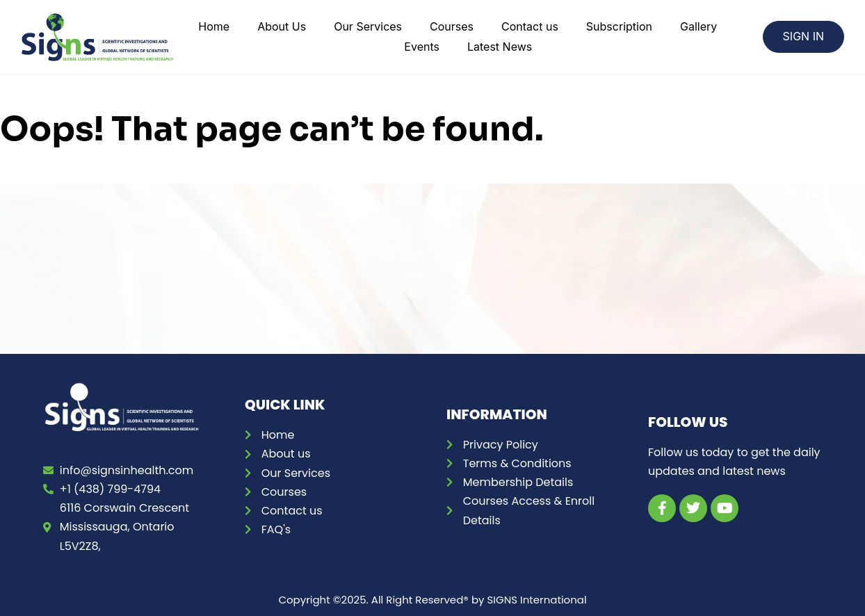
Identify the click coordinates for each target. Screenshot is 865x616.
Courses (452, 26)
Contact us (530, 26)
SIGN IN (803, 36)
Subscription (619, 26)
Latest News (500, 47)
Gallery (698, 26)
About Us (282, 26)
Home (214, 26)
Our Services (368, 26)
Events (422, 47)
